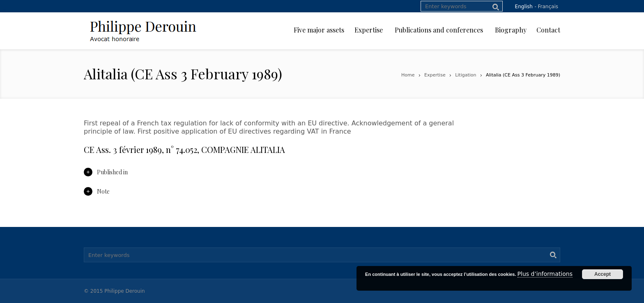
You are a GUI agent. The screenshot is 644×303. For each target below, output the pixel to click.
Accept (603, 274)
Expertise (435, 75)
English (524, 7)
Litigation (466, 75)
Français (548, 7)
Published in (106, 172)
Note (97, 191)
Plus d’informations (545, 274)
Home (408, 75)
